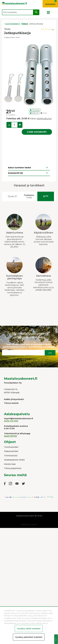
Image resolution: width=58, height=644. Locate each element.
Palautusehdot (11, 451)
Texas (7, 29)
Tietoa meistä (11, 403)
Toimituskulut (11, 456)
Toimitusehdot (11, 447)
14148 (29, 196)
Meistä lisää (10, 464)
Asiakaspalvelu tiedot (14, 460)
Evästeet (56, 639)
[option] (29, 74)
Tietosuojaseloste (13, 468)
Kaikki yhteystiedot (14, 399)
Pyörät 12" (12, 196)
